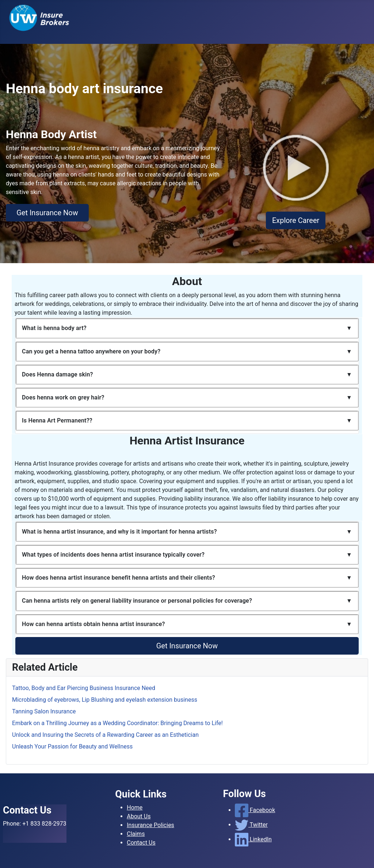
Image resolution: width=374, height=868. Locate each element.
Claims (136, 834)
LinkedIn (253, 839)
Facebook (255, 810)
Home (135, 808)
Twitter (251, 825)
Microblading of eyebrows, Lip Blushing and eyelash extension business (105, 700)
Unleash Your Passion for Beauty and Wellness (72, 746)
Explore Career (296, 220)
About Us (139, 816)
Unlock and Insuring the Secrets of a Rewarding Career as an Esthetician (105, 735)
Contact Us (141, 843)
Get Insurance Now (47, 213)
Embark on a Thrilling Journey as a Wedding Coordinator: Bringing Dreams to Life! (117, 723)
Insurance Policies (150, 825)
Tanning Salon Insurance (44, 711)
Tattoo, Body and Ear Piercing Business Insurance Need (84, 688)
